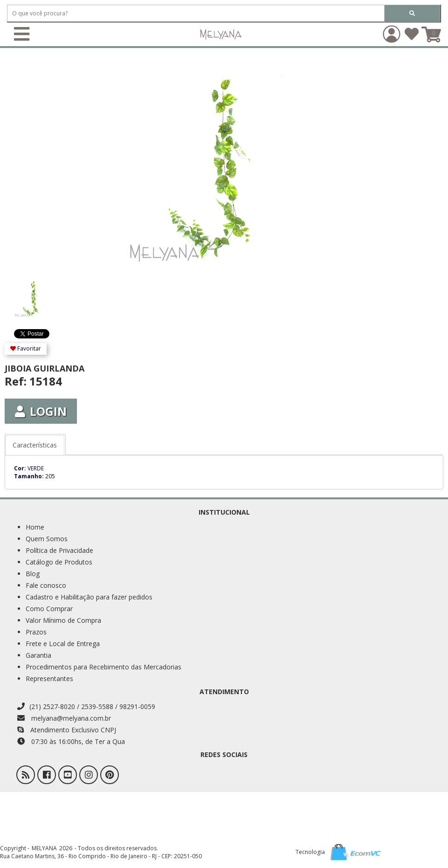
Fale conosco (46, 585)
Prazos (36, 632)
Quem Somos (47, 539)
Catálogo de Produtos (59, 562)
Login (41, 411)
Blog (33, 574)
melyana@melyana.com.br (64, 718)
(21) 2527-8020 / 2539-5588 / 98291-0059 (86, 706)
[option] (41, 294)
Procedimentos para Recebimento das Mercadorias (103, 667)
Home (35, 527)
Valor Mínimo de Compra (63, 620)
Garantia (38, 655)
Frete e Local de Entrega (63, 644)
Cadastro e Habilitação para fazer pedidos (89, 597)
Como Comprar (49, 609)
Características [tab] (35, 445)
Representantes (49, 679)
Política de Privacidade (59, 550)
